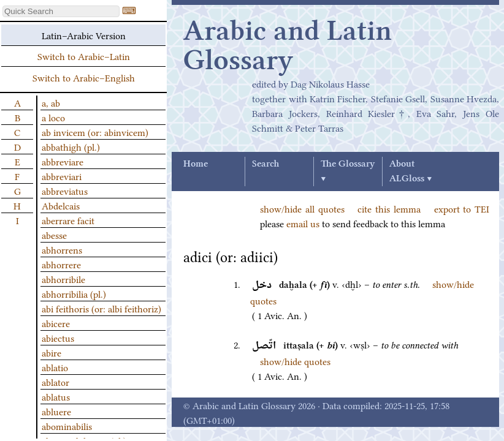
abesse (54, 235)
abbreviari (62, 176)
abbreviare (63, 161)
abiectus (58, 337)
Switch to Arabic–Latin (84, 56)
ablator (55, 382)
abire (52, 352)
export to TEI (462, 208)
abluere (56, 411)
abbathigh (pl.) (71, 146)
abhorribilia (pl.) (74, 293)
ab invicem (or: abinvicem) (95, 132)
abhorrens (62, 249)
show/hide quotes (295, 361)
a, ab (51, 102)
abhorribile (63, 279)
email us (303, 223)
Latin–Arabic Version (84, 35)
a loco (53, 117)
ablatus (56, 396)
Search (265, 164)
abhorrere (61, 264)
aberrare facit (68, 220)
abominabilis (67, 426)
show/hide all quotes (302, 208)
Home (196, 164)
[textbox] (61, 11)
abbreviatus (65, 190)
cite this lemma (389, 208)
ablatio (55, 367)
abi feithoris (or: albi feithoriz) (101, 308)
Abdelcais (61, 205)
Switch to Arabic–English (84, 77)
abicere (56, 323)
